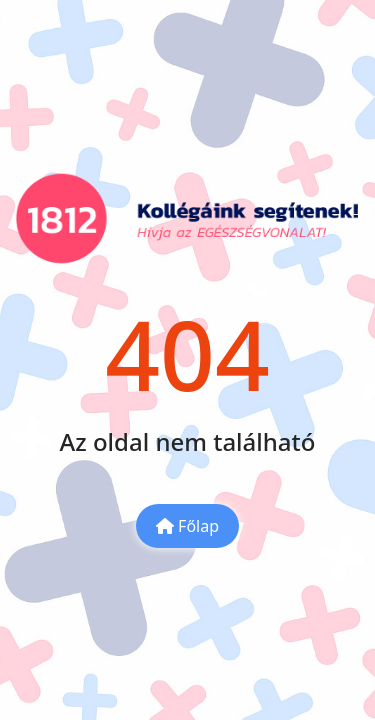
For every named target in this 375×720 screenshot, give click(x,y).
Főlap (187, 526)
